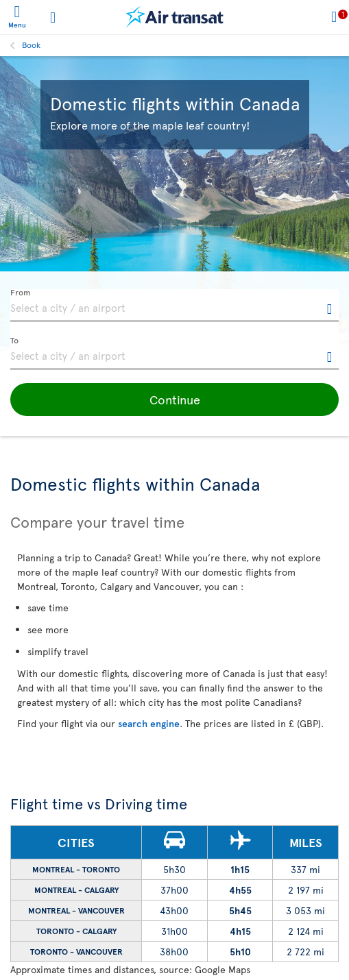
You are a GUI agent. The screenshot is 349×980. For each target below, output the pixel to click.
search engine (149, 723)
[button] (174, 400)
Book (31, 45)
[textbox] (174, 306)
